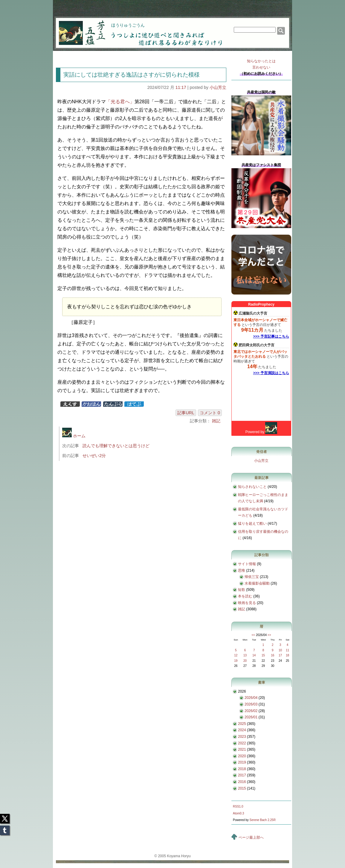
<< (253, 635)
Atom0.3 (238, 813)
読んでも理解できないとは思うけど (116, 446)
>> (269, 635)
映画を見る (247, 603)
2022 (242, 743)
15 (263, 655)
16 (273, 655)
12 (236, 655)
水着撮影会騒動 (257, 583)
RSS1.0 (238, 806)
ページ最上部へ (251, 837)
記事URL (186, 413)
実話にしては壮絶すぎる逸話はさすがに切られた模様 (132, 75)
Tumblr (5, 828)
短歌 (242, 590)
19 (236, 661)
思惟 (242, 570)
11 (287, 650)
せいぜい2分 (94, 456)
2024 (242, 730)
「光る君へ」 (120, 102)
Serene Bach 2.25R (263, 820)
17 (280, 655)
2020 (242, 756)
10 (280, 650)
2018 (242, 769)
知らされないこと (252, 487)
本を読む (245, 596)
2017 (242, 775)
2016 (242, 782)
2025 (242, 724)
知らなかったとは (261, 65)
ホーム (74, 436)
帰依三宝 (252, 577)
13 (245, 655)
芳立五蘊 (78, 29)
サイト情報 (247, 564)
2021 (242, 749)
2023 (242, 737)
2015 (242, 788)
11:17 (181, 87)
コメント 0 (210, 413)
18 (287, 655)
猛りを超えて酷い (252, 523)
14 (254, 655)
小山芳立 (218, 87)
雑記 (216, 421)
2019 (242, 762)
